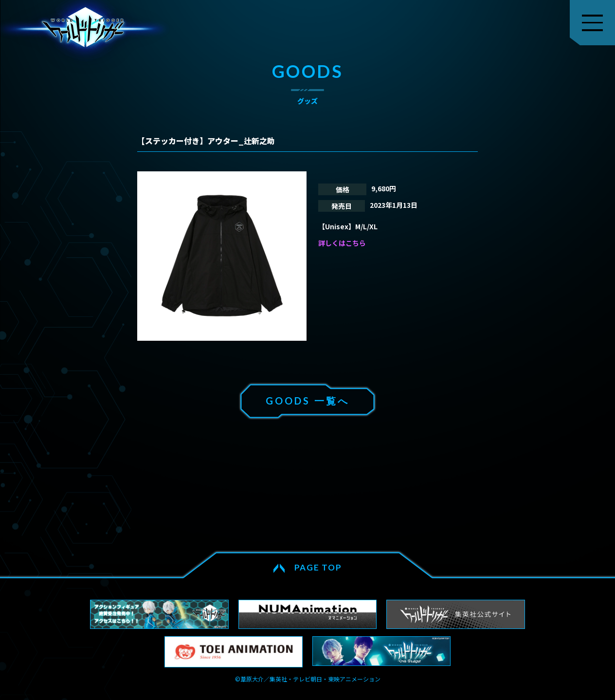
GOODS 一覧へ (307, 401)
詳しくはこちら (342, 243)
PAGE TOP (318, 567)
